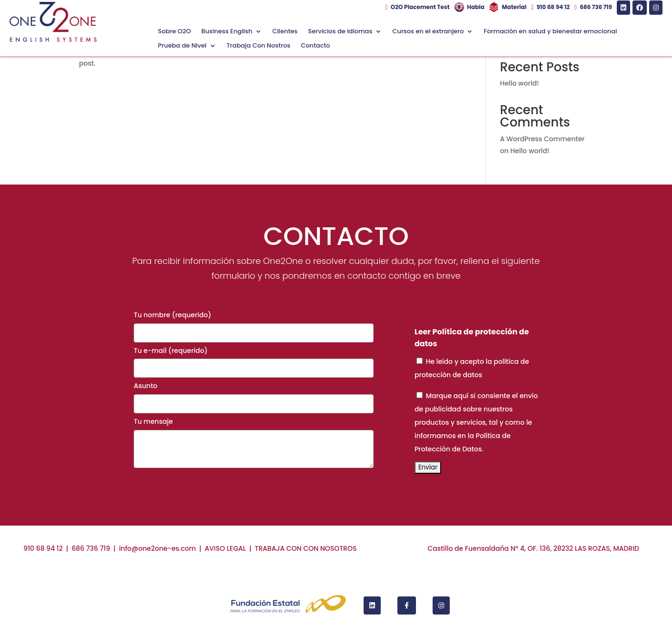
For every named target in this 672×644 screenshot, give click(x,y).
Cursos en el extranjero (428, 32)
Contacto (315, 46)
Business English (227, 32)
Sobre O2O (174, 32)
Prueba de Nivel (182, 46)
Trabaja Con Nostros (258, 46)
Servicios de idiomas (340, 32)
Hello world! (520, 83)
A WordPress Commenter (543, 139)
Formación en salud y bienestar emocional (550, 32)
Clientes (285, 32)
